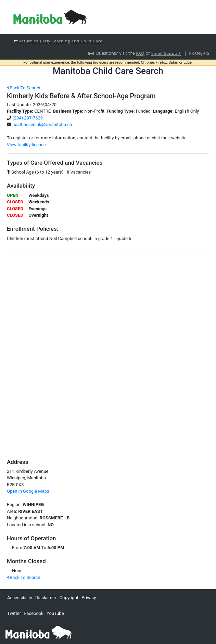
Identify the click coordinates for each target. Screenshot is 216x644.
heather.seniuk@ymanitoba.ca (42, 124)
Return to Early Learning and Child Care (60, 41)
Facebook (34, 613)
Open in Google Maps (28, 491)
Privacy (89, 598)
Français (199, 53)
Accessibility (20, 598)
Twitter (14, 613)
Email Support (166, 53)
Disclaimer (46, 598)
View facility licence (26, 145)
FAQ (140, 53)
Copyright (69, 598)
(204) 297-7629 (28, 118)
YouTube (55, 613)
